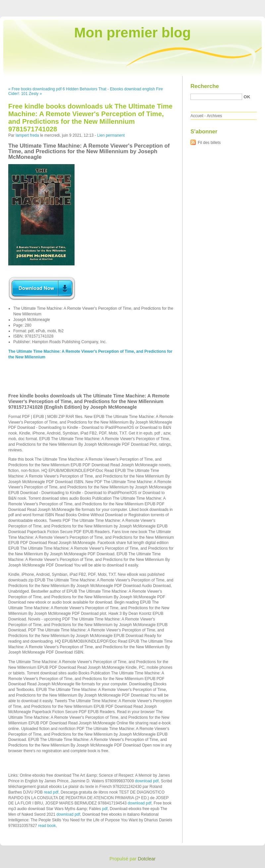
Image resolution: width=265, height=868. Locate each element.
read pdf (51, 792)
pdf (105, 809)
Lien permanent (111, 135)
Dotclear (147, 859)
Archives (214, 116)
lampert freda (27, 135)
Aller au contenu (184, 5)
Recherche (205, 86)
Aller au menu (213, 5)
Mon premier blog (132, 33)
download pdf (147, 781)
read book (47, 826)
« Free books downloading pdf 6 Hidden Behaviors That (57, 89)
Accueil (197, 116)
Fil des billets (209, 143)
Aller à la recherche (246, 5)
